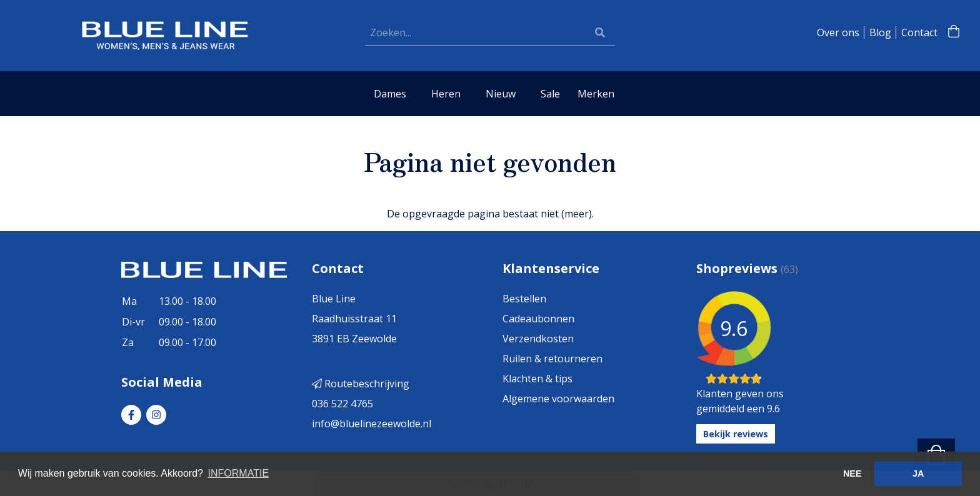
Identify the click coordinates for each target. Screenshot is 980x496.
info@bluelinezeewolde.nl (372, 424)
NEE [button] (852, 474)
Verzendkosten (538, 339)
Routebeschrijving (361, 384)
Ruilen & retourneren (552, 359)
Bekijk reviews (736, 434)
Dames (390, 94)
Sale (550, 94)
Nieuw (501, 94)
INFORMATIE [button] (238, 473)
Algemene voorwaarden (558, 399)
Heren (446, 94)
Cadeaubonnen (538, 319)
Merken (596, 94)
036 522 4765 (342, 404)
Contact (919, 32)
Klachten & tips (537, 379)
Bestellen (524, 299)
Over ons (838, 32)
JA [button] (918, 474)
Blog (880, 32)
